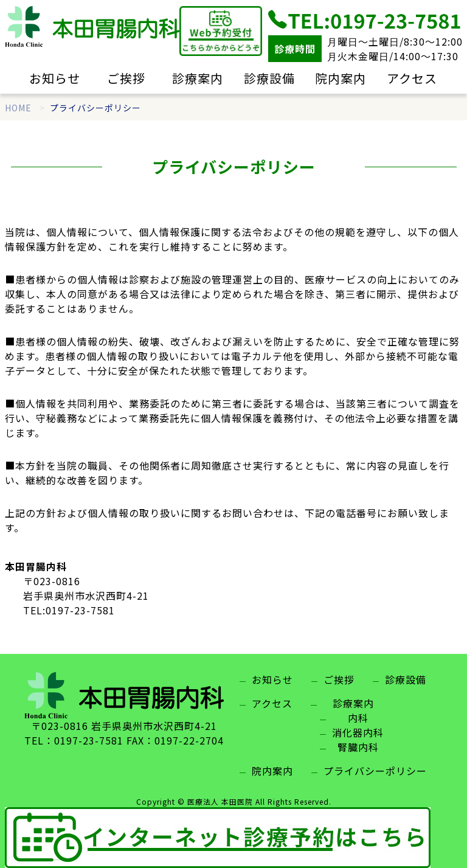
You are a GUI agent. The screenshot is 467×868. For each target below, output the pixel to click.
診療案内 (198, 78)
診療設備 (269, 78)
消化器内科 (358, 732)
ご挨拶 (126, 78)
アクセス (412, 78)
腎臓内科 (358, 747)
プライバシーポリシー (375, 771)
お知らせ (55, 78)
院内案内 (341, 78)
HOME (18, 108)
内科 (358, 718)
